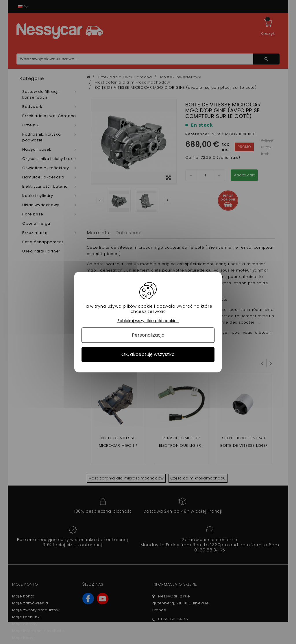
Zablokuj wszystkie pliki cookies (148, 321)
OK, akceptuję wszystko (148, 355)
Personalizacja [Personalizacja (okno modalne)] (148, 335)
